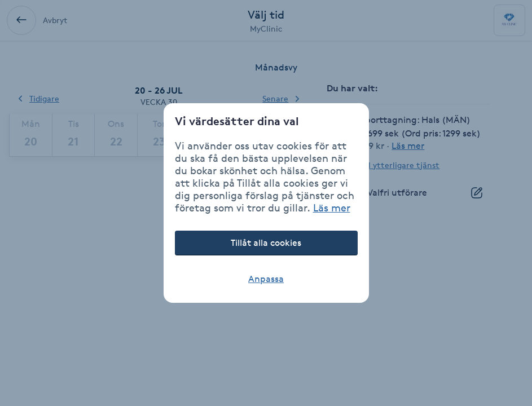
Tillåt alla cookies (266, 243)
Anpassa (266, 279)
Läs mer (332, 208)
